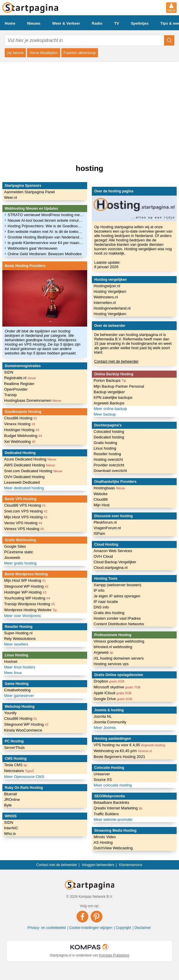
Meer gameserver (19, 696)
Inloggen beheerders (98, 865)
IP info (99, 590)
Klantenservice (131, 865)
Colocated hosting (109, 432)
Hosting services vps (111, 664)
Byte (8, 805)
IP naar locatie (106, 602)
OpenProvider (16, 389)
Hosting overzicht (108, 459)
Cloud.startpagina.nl (111, 568)
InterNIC (11, 828)
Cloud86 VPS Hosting (25, 505)
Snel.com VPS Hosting (26, 511)
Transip (10, 395)
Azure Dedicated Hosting (30, 459)
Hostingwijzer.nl (107, 286)
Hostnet (11, 662)
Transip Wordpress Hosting (29, 604)
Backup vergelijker (109, 392)
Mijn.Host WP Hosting (25, 580)
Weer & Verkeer (66, 23)
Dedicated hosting (109, 437)
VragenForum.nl (107, 528)
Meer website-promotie (113, 820)
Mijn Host (102, 505)
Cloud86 (101, 499)
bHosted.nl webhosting (113, 647)
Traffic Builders (106, 814)
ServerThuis (14, 748)
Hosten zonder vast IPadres (117, 618)
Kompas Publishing (114, 955)
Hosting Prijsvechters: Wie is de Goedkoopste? (46, 226)
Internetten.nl (105, 303)
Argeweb (103, 652)
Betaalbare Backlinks (111, 802)
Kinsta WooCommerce (23, 730)
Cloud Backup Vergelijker (115, 562)
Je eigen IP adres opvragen (117, 596)
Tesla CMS (16, 765)
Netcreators (19, 771)
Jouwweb (12, 558)
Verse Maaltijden (43, 53)
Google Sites (15, 546)
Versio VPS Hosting (23, 523)
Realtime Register (19, 384)
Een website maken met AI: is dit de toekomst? (46, 232)
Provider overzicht (109, 465)
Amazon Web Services (113, 551)
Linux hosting (105, 448)
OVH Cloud (103, 556)
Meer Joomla (105, 728)
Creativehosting (17, 690)
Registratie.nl (20, 378)
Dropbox (109, 681)
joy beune (15, 53)
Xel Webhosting (20, 442)
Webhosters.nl (106, 297)
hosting (89, 168)
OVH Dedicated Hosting (24, 477)
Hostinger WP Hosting (25, 592)
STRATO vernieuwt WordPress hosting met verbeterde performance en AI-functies (46, 215)
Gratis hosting (105, 443)
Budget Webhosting (23, 436)
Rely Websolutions (20, 639)
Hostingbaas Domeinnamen (33, 400)
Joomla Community (110, 722)
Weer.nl (11, 197)
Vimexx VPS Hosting (24, 529)
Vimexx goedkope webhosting (119, 641)
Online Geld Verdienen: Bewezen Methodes (45, 254)
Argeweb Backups (109, 403)
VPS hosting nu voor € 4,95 (129, 745)
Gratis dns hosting (109, 613)
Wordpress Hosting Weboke (31, 610)
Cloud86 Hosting (21, 418)
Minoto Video (105, 837)
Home (10, 23)
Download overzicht (110, 471)
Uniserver (102, 774)
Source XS (103, 780)
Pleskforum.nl (105, 522)
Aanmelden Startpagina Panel (29, 192)
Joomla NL (103, 716)
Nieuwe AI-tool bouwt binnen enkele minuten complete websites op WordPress (46, 220)
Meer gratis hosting (20, 563)
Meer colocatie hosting (113, 785)
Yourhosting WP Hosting (27, 598)
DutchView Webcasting (113, 848)
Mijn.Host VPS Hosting (26, 517)
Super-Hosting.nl (18, 633)
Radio (97, 23)
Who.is (10, 834)
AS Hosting (103, 842)
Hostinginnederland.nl (112, 308)
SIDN (9, 372)
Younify (10, 713)
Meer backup (105, 414)
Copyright (124, 928)
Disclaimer (143, 928)
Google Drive (113, 699)
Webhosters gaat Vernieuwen (33, 248)
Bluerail (10, 794)
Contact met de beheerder (116, 361)
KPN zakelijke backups (113, 397)
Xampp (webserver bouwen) (118, 585)
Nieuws (34, 23)
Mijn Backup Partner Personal (119, 386)
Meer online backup (110, 409)
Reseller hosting (107, 454)
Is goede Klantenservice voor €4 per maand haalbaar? (46, 243)
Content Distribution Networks (119, 624)
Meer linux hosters (20, 667)
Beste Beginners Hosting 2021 (119, 757)
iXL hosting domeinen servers (119, 658)
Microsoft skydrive (117, 687)
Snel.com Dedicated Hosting (33, 471)
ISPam (99, 533)
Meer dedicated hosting (24, 488)
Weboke (101, 494)
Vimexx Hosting (20, 424)
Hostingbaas (109, 488)
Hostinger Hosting (22, 430)
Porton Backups (110, 380)
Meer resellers (16, 644)
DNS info (101, 607)
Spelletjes (140, 23)
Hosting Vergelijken (110, 291)
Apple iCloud (113, 693)
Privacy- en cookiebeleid (47, 928)
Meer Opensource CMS (24, 777)
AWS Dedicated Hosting (29, 465)
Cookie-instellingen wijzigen (91, 928)
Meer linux (13, 673)
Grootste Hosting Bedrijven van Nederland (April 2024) (46, 237)
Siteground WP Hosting (26, 586)
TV (117, 23)
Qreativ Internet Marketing (118, 808)
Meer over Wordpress (22, 616)
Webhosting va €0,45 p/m (123, 751)
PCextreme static (19, 552)
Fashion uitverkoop (80, 53)
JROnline (12, 800)
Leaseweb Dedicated (22, 482)
